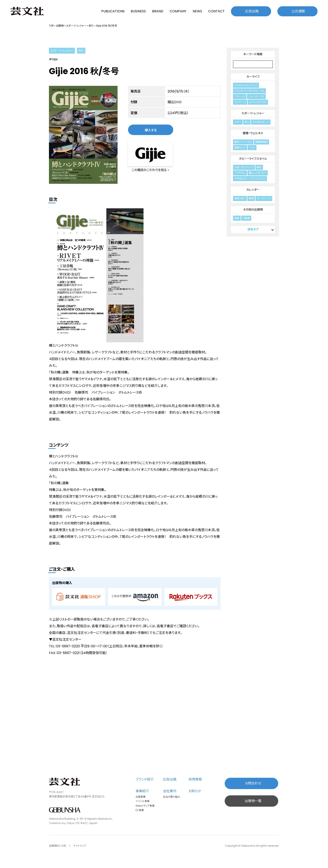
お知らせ (195, 791)
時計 (259, 167)
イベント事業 (143, 801)
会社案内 (170, 791)
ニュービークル (256, 96)
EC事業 (140, 810)
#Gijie (53, 59)
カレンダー (253, 190)
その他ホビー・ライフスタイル (250, 178)
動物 (251, 198)
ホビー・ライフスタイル (253, 159)
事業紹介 (142, 791)
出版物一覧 (253, 801)
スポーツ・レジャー (76, 26)
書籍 (237, 218)
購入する (151, 130)
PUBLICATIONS (113, 11)
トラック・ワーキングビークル (249, 91)
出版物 (60, 26)
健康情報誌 (261, 142)
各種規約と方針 (58, 846)
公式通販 (298, 11)
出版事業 (141, 797)
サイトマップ (80, 846)
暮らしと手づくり (258, 173)
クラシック (240, 96)
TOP (51, 26)
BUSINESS (138, 11)
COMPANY (178, 11)
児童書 (246, 218)
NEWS (197, 11)
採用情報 (195, 779)
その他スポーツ (261, 122)
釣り (91, 26)
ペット (252, 147)
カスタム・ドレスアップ (246, 85)
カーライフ (253, 77)
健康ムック (240, 147)
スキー (238, 122)
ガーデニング (264, 198)
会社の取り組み (172, 797)
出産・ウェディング (244, 167)
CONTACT (216, 11)
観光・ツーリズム (243, 142)
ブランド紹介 (145, 779)
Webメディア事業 (145, 806)
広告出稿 (252, 11)
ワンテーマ (240, 102)
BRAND (158, 11)
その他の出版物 (253, 210)
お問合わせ (253, 783)
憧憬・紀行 (240, 198)
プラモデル (240, 173)
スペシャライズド (258, 102)
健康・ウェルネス (253, 133)
